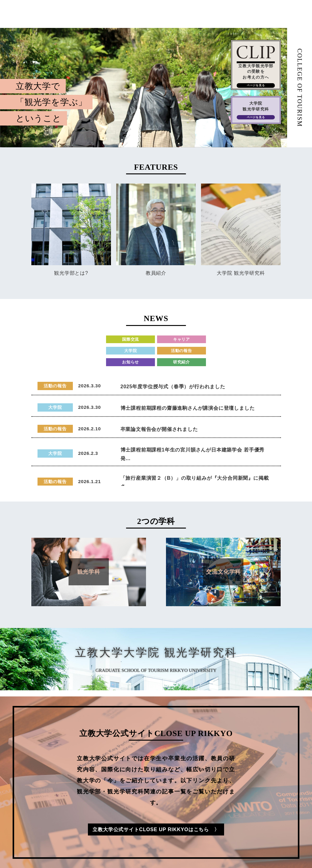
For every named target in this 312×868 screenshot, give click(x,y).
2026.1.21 (89, 481)
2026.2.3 (88, 453)
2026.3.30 (89, 386)
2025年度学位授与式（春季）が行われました (173, 387)
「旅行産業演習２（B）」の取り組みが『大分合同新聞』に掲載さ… (195, 482)
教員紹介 (156, 273)
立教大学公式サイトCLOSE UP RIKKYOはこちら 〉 (156, 829)
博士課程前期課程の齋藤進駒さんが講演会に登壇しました (188, 408)
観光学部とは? (71, 273)
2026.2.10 (89, 429)
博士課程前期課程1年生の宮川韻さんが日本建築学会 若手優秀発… (193, 454)
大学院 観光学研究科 (241, 273)
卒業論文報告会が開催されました (159, 429)
